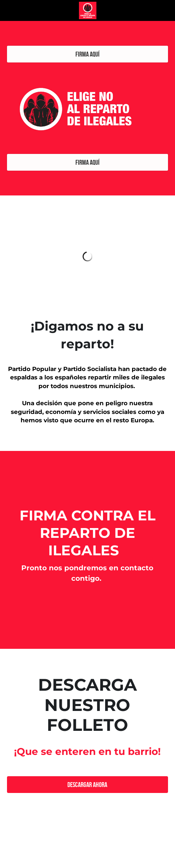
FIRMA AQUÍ (87, 54)
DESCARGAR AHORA (87, 785)
